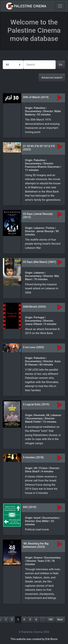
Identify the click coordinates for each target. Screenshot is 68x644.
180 (51, 620)
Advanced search (52, 78)
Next (60, 620)
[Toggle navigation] (60, 6)
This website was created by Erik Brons (34, 639)
